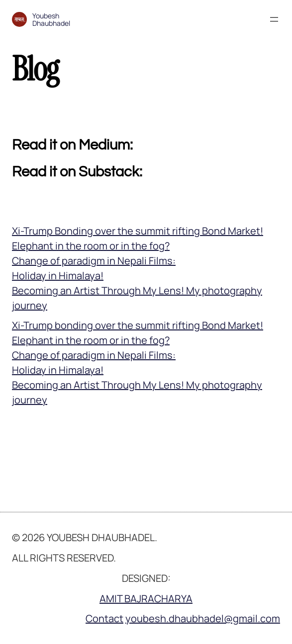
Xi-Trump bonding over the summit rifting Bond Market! (138, 325)
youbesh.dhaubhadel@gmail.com (203, 618)
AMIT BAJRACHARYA (146, 599)
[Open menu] (274, 19)
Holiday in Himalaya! (58, 276)
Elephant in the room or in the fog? (91, 246)
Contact (104, 618)
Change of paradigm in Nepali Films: (94, 261)
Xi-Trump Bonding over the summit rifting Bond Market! (138, 231)
